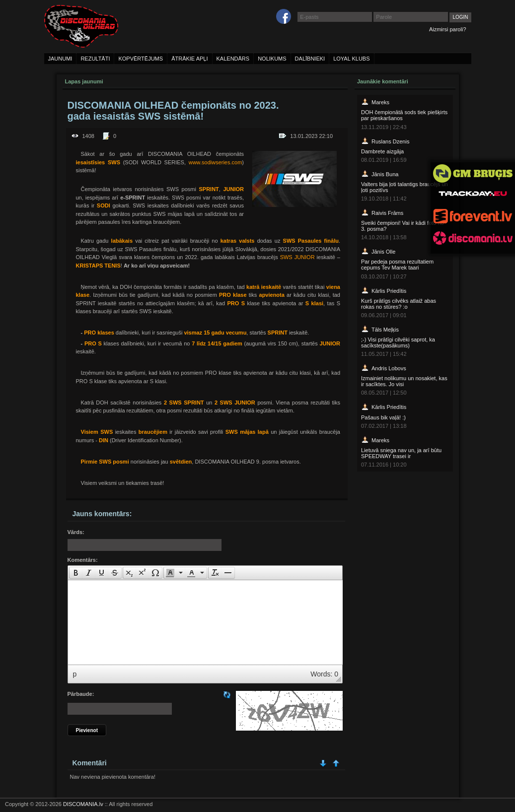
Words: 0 (324, 674)
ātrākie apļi (189, 59)
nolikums (272, 59)
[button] (76, 573)
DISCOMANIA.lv (83, 804)
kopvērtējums (141, 59)
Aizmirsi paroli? (448, 29)
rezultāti (95, 59)
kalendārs (233, 59)
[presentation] (76, 573)
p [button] (75, 674)
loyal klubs (351, 59)
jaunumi (60, 59)
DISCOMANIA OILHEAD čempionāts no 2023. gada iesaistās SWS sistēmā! (173, 111)
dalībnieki (310, 59)
